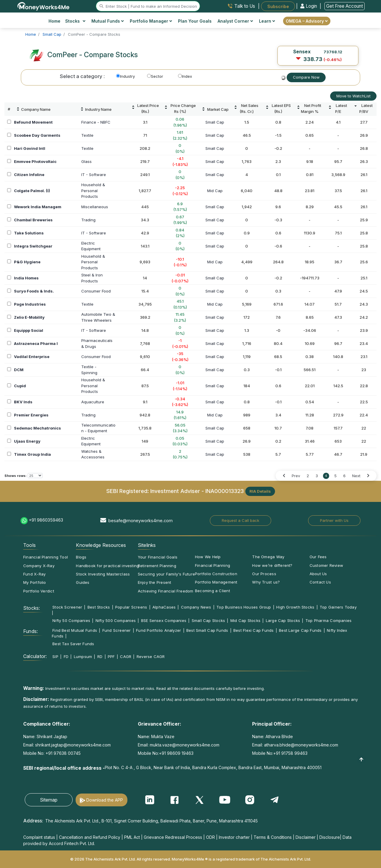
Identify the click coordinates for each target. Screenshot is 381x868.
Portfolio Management (216, 582)
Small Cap (215, 122)
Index (185, 76)
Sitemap (49, 800)
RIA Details (260, 491)
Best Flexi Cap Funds (253, 630)
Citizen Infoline (29, 175)
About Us (318, 574)
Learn (267, 21)
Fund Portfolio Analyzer (159, 630)
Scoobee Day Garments (37, 135)
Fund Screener (117, 630)
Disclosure (330, 837)
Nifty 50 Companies (71, 620)
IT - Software (94, 175)
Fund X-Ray (34, 574)
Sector (155, 76)
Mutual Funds (108, 21)
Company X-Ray (39, 566)
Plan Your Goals (195, 21)
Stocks (75, 21)
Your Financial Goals (158, 557)
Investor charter (234, 837)
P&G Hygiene (27, 262)
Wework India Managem (38, 207)
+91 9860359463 (46, 520)
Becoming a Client (213, 591)
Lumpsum (83, 657)
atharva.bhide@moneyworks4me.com (301, 745)
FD (66, 657)
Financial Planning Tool (46, 557)
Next (356, 476)
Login (309, 6)
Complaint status (39, 837)
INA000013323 (225, 491)
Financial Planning (213, 565)
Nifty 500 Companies (116, 620)
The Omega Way (268, 557)
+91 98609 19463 (176, 753)
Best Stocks (99, 607)
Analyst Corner (235, 21)
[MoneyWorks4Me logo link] (44, 6)
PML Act (132, 837)
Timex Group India (32, 454)
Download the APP (105, 800)
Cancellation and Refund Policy (90, 837)
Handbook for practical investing (107, 566)
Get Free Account (345, 6)
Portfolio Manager (151, 21)
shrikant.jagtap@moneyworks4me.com (73, 745)
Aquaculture (93, 402)
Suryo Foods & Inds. (34, 291)
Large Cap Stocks (283, 620)
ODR (210, 837)
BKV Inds (23, 402)
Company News (196, 607)
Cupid (20, 386)
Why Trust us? (266, 582)
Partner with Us (334, 520)
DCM (19, 370)
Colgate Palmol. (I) (32, 191)
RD (100, 657)
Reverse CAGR (151, 657)
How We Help (208, 557)
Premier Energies (31, 415)
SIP (55, 657)
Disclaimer (306, 837)
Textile (87, 135)
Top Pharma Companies (328, 620)
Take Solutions (29, 233)
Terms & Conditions (273, 837)
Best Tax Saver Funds (73, 644)
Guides (83, 582)
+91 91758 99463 (290, 753)
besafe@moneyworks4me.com (140, 521)
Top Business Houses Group (244, 607)
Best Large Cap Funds (300, 630)
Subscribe (278, 6)
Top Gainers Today (338, 607)
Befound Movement (33, 122)
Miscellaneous (95, 207)
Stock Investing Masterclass (103, 574)
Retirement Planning (157, 566)
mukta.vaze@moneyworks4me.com (185, 745)
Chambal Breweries (33, 220)
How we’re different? (272, 565)
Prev (296, 476)
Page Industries (30, 304)
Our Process (264, 574)
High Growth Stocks (295, 607)
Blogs (81, 557)
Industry (125, 76)
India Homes (26, 278)
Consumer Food (96, 291)
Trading (88, 220)
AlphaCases (164, 607)
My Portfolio (35, 582)
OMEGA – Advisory (307, 21)
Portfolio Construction (216, 574)
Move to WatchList (353, 96)
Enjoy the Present (155, 582)
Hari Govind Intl (30, 148)
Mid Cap (215, 191)
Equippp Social (29, 330)
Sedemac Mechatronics (38, 428)
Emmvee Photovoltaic (35, 161)
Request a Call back (241, 520)
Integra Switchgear (33, 246)
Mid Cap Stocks (245, 620)
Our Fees (318, 557)
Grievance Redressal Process (173, 837)
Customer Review (326, 565)
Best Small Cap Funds (207, 630)
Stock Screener (67, 607)
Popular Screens (131, 607)
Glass (86, 161)
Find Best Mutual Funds (75, 630)
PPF (111, 657)
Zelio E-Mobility (29, 317)
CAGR (126, 657)
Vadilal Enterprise (32, 357)
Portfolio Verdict (39, 591)
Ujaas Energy (27, 441)
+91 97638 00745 (63, 753)
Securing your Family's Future (166, 574)
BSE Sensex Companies (164, 620)
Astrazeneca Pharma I (36, 343)
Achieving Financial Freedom (166, 591)
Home (54, 21)
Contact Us (320, 582)
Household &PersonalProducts (93, 190)
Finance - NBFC (96, 122)
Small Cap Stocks (209, 620)
